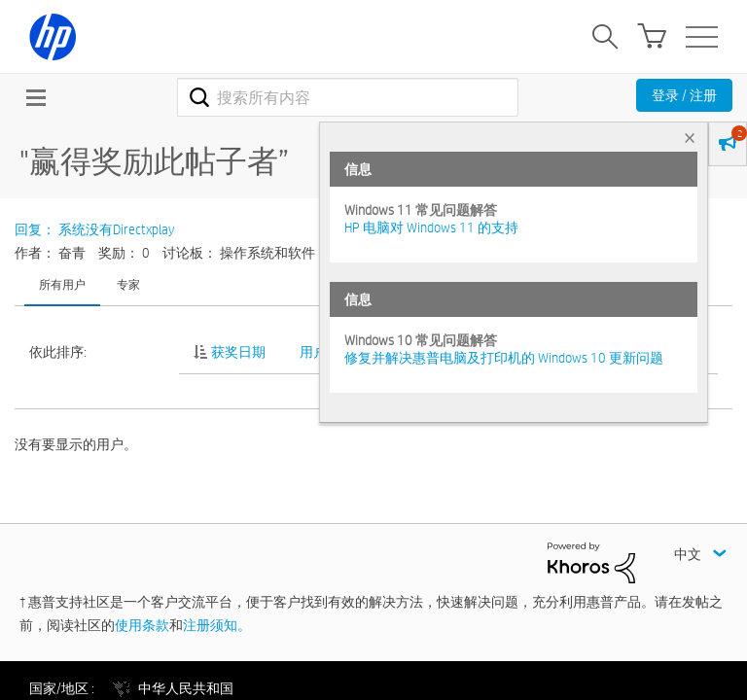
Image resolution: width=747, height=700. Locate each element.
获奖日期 (238, 352)
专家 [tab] (128, 284)
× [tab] (690, 138)
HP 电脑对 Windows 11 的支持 (431, 227)
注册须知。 (217, 625)
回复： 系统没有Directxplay (94, 229)
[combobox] (348, 97)
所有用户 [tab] (62, 284)
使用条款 (142, 625)
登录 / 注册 (684, 95)
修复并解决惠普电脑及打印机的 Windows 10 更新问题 (504, 358)
